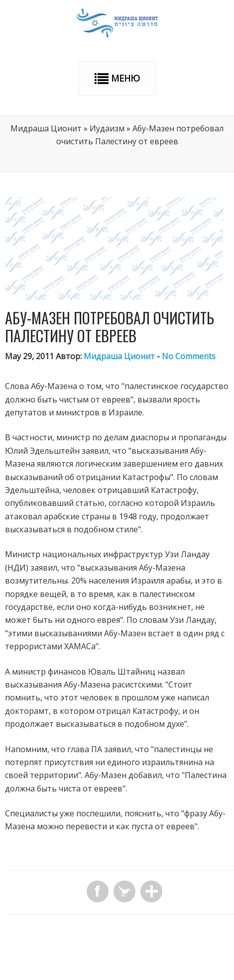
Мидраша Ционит (46, 128)
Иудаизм (107, 128)
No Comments (189, 356)
